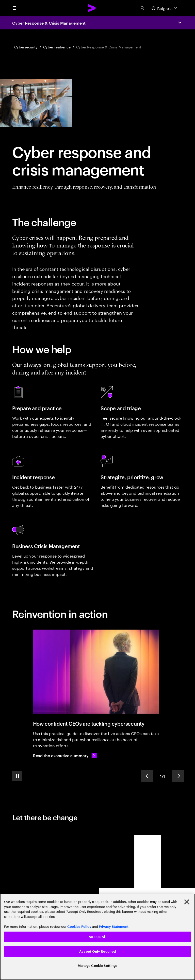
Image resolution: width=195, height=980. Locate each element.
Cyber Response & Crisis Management (49, 23)
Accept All (97, 937)
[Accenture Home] (92, 8)
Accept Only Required (98, 951)
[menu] (15, 8)
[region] (97, 937)
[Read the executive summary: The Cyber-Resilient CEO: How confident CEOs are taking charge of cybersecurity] (65, 755)
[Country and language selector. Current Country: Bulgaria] (165, 8)
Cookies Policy (79, 927)
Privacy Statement (114, 927)
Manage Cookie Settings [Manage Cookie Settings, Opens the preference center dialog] (98, 966)
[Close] (187, 902)
